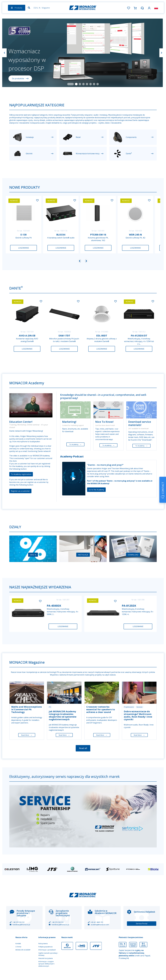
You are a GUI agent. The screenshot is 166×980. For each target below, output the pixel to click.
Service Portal (142, 924)
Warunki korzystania (46, 958)
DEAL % (37, 8)
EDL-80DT (102, 336)
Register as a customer (20, 491)
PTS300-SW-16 (98, 235)
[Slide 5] (87, 84)
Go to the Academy (96, 490)
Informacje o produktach (47, 950)
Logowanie (24, 248)
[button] (149, 8)
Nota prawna (43, 943)
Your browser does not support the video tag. (31, 405)
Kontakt (18, 943)
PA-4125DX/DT (139, 336)
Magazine (46, 8)
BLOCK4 (61, 235)
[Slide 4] (83, 84)
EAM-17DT (64, 336)
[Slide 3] (80, 84)
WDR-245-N (135, 235)
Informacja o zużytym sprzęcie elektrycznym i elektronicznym (46, 964)
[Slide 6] (91, 84)
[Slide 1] (71, 84)
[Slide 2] (76, 84)
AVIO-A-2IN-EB (27, 336)
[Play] (74, 479)
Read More (27, 735)
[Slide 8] (98, 84)
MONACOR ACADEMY (23, 950)
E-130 (24, 235)
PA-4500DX (54, 606)
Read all (83, 748)
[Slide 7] (94, 84)
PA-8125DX (129, 606)
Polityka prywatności (45, 947)
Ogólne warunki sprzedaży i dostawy (48, 954)
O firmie (18, 947)
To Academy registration (21, 474)
